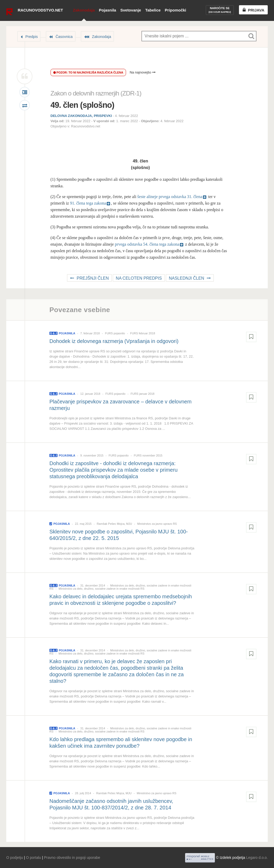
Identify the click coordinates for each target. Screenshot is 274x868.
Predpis (32, 37)
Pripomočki (175, 10)
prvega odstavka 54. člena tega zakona (147, 244)
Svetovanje (131, 10)
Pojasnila (107, 10)
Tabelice (153, 10)
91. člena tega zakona (88, 203)
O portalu (33, 858)
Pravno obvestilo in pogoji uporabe (72, 858)
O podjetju (15, 858)
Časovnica (64, 37)
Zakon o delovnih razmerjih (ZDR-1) (96, 93)
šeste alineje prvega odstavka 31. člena (170, 197)
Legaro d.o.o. (257, 858)
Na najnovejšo (143, 72)
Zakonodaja (84, 10)
